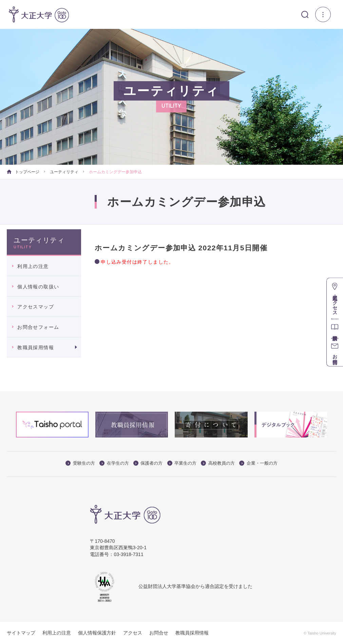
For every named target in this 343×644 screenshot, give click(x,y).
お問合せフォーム (38, 327)
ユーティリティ (64, 172)
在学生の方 (114, 463)
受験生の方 (80, 463)
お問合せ (159, 633)
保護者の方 (148, 463)
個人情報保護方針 (97, 633)
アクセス (133, 633)
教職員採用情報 (36, 347)
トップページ (23, 172)
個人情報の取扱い (38, 287)
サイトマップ (21, 633)
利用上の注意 (33, 266)
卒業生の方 (182, 463)
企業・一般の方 (258, 463)
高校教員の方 (218, 463)
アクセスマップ (36, 307)
